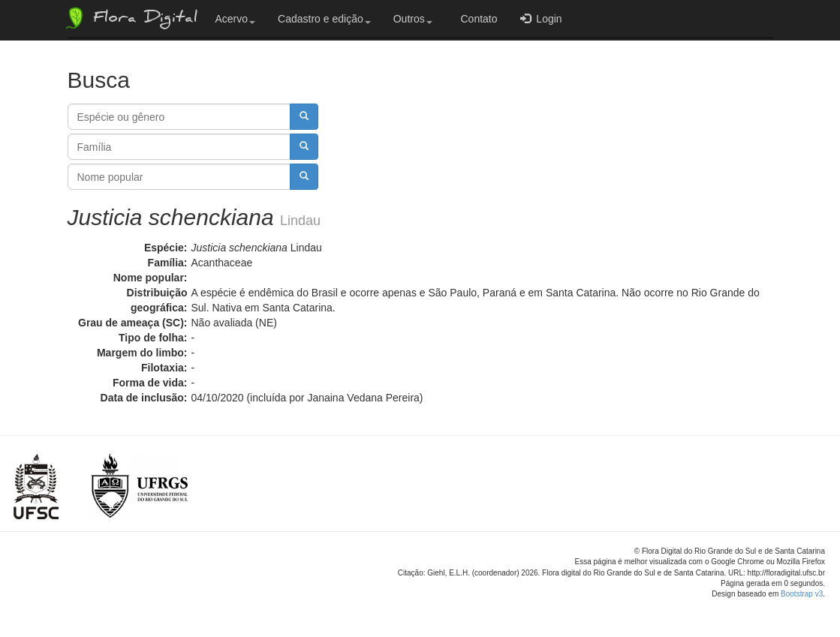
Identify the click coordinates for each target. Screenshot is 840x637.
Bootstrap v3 (802, 594)
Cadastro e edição (324, 19)
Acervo (236, 19)
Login (541, 18)
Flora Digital (130, 18)
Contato (476, 19)
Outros (413, 19)
